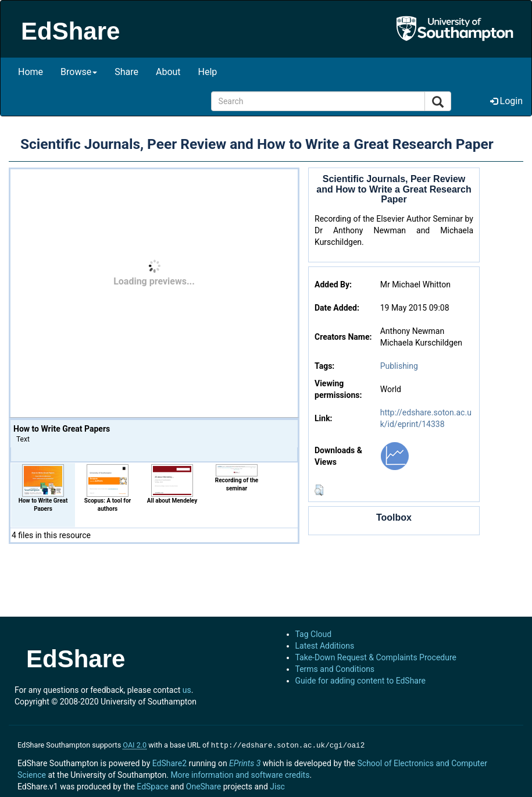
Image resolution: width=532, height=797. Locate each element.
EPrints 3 (245, 762)
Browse (79, 72)
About (168, 72)
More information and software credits (240, 774)
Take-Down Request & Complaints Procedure (376, 657)
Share (126, 72)
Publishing (399, 366)
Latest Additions (325, 646)
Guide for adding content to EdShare (361, 681)
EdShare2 (169, 762)
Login (506, 101)
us (187, 690)
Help (208, 72)
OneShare (203, 785)
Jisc (277, 785)
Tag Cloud (314, 634)
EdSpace (152, 785)
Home (31, 72)
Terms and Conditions (335, 669)
